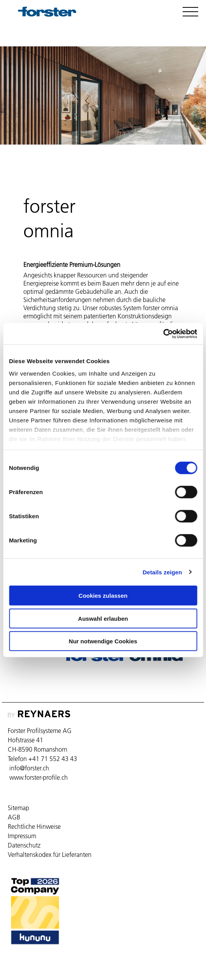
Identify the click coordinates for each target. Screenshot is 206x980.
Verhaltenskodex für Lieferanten (50, 855)
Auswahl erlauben (103, 618)
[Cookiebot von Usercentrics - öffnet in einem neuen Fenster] (163, 334)
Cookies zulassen (103, 596)
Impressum (22, 836)
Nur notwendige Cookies (103, 641)
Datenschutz (24, 845)
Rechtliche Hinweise (34, 826)
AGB (14, 817)
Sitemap (18, 808)
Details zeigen (162, 572)
